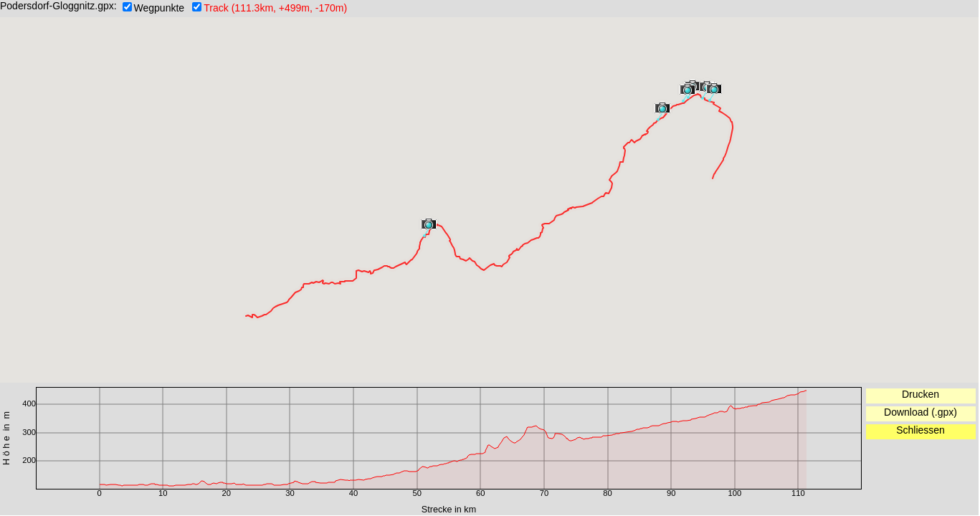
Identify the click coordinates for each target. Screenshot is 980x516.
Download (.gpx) (920, 412)
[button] (662, 110)
